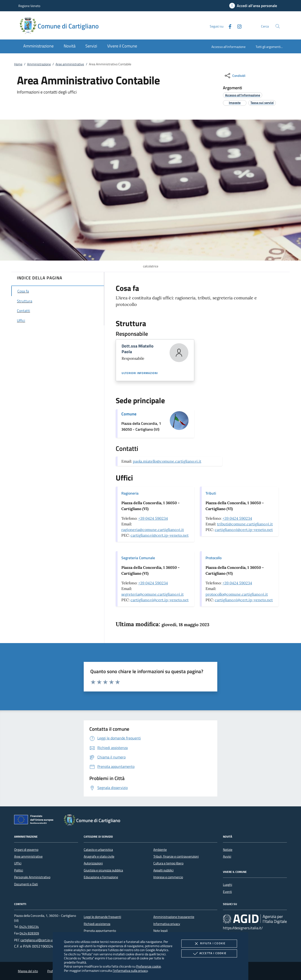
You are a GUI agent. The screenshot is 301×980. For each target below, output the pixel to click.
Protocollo (214, 558)
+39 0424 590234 (153, 518)
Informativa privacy (167, 924)
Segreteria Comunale (138, 558)
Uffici (18, 863)
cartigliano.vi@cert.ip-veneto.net (160, 535)
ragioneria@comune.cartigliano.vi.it (153, 530)
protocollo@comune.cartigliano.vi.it (237, 594)
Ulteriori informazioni (140, 373)
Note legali (160, 931)
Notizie (228, 850)
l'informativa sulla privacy (130, 970)
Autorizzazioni (93, 863)
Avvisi (227, 856)
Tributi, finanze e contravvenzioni (176, 856)
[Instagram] (238, 26)
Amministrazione (39, 64)
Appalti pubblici (163, 870)
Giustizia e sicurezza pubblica (103, 870)
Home (18, 64)
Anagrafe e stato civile (99, 856)
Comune (129, 414)
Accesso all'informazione (228, 47)
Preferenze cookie (149, 966)
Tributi (211, 493)
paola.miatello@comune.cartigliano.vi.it (167, 461)
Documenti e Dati (26, 884)
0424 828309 (29, 933)
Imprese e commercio (168, 877)
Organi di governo (26, 850)
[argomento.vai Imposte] (235, 103)
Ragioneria (130, 493)
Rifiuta (209, 944)
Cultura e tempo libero (168, 863)
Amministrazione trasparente (174, 917)
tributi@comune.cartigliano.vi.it (245, 524)
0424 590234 (29, 927)
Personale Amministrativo (32, 877)
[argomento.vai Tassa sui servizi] (262, 103)
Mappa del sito (28, 971)
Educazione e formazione (101, 877)
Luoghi (228, 885)
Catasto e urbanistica (98, 850)
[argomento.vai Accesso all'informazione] (243, 95)
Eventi (227, 892)
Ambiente (160, 850)
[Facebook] (228, 26)
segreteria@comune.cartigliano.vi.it (152, 594)
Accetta (209, 953)
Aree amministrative (70, 64)
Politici (19, 870)
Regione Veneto (29, 6)
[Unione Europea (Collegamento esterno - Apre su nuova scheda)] (35, 820)
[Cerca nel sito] (278, 26)
